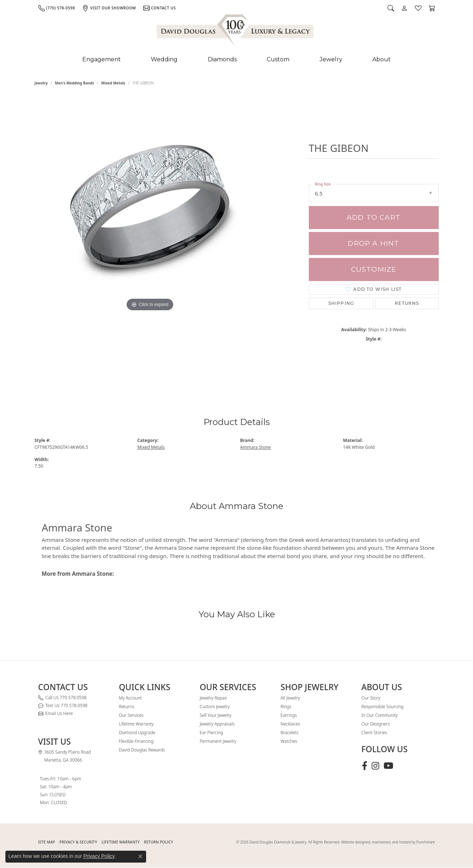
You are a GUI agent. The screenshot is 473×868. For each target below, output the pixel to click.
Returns (407, 303)
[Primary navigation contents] (236, 60)
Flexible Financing (136, 741)
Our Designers (376, 724)
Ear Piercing (212, 733)
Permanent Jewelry (218, 741)
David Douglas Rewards (142, 750)
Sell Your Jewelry (216, 715)
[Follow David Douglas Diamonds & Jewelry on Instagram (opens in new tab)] (375, 766)
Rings (286, 707)
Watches (289, 741)
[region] (150, 241)
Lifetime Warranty (136, 724)
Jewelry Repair (214, 698)
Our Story (371, 698)
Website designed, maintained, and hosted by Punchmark (388, 842)
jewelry (41, 83)
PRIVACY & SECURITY (78, 842)
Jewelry (331, 59)
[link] (57, 8)
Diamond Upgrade (137, 733)
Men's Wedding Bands (75, 83)
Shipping (341, 303)
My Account (130, 698)
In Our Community (380, 715)
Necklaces (290, 724)
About (382, 59)
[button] (391, 8)
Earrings (289, 715)
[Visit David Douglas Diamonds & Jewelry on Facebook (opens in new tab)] (365, 766)
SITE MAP (47, 842)
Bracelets (290, 733)
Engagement (102, 59)
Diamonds (222, 59)
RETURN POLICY (159, 842)
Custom (278, 59)
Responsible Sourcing (383, 707)
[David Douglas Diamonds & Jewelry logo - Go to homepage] (236, 31)
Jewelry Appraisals (217, 724)
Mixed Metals (113, 83)
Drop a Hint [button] (373, 243)
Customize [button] (374, 269)
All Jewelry (290, 698)
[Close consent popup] (140, 856)
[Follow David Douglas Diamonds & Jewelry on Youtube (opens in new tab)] (388, 766)
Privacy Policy (99, 856)
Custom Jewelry (215, 707)
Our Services (131, 715)
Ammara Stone (256, 447)
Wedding (164, 59)
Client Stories (374, 733)
